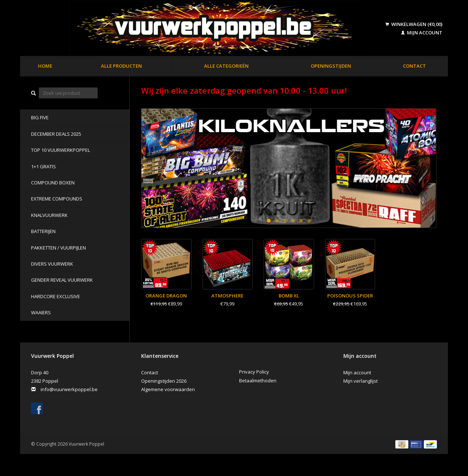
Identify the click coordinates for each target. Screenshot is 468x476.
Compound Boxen (53, 183)
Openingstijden (331, 66)
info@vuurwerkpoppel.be (69, 389)
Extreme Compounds (57, 199)
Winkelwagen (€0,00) (414, 24)
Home (45, 66)
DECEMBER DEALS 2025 (56, 134)
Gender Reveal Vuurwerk (62, 280)
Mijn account (422, 33)
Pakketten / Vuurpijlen (58, 248)
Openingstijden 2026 (164, 381)
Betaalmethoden (258, 381)
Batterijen (43, 231)
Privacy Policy (254, 372)
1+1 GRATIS (44, 166)
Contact (414, 66)
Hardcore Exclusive (56, 296)
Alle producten (121, 66)
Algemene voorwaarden (168, 389)
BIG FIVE (40, 117)
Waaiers (41, 312)
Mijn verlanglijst (361, 381)
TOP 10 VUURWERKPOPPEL (61, 150)
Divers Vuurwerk (52, 264)
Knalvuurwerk (49, 215)
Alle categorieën (226, 66)
